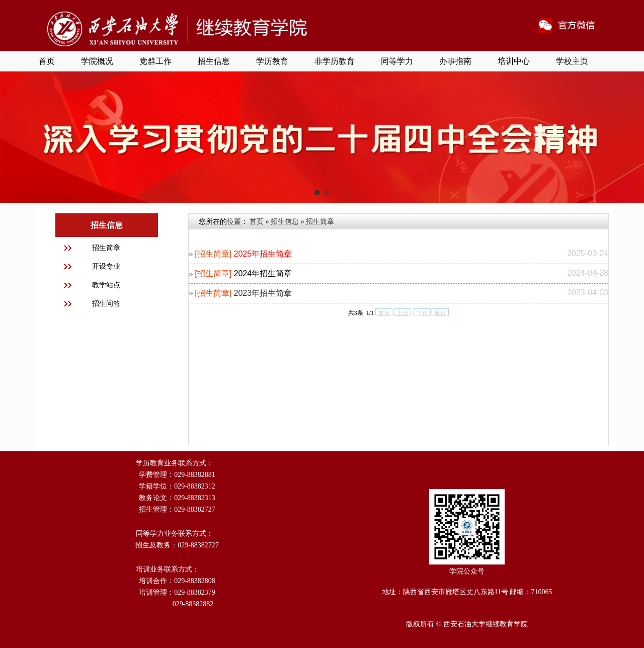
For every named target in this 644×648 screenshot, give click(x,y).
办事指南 (455, 61)
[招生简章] (213, 254)
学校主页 (572, 61)
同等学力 (397, 61)
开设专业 (106, 266)
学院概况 (97, 61)
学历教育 (272, 61)
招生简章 (106, 248)
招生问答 (106, 304)
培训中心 (514, 61)
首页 (47, 61)
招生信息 (214, 61)
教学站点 (106, 285)
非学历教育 (335, 61)
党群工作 (155, 61)
